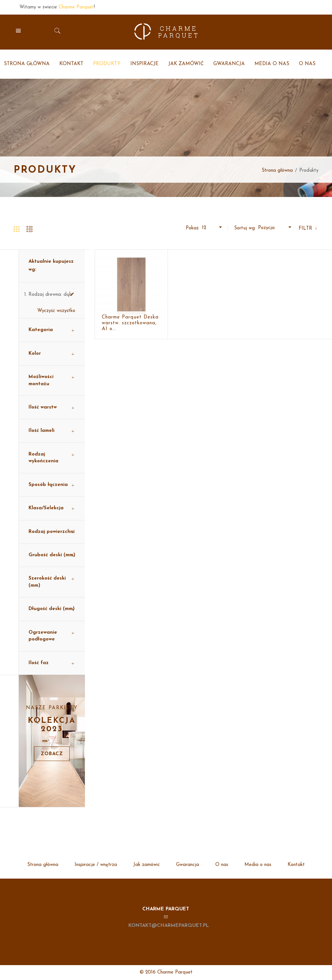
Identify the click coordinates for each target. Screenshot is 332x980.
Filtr (306, 229)
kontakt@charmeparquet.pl (169, 926)
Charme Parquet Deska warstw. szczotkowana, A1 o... (130, 323)
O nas (222, 865)
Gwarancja (188, 865)
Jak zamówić (147, 865)
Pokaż (192, 228)
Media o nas (258, 865)
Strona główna (277, 171)
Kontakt (296, 865)
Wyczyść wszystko (56, 311)
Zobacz (52, 754)
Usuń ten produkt (72, 294)
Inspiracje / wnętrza (96, 865)
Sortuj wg (244, 228)
